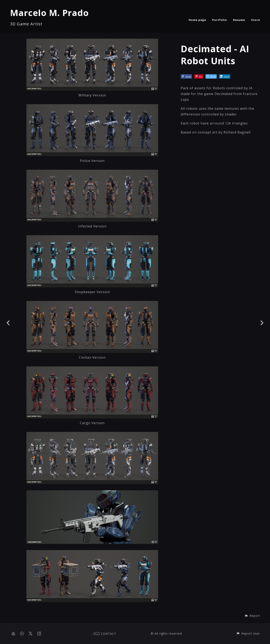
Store (256, 20)
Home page (197, 20)
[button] (252, 616)
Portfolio (220, 20)
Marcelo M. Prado (49, 13)
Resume (239, 20)
